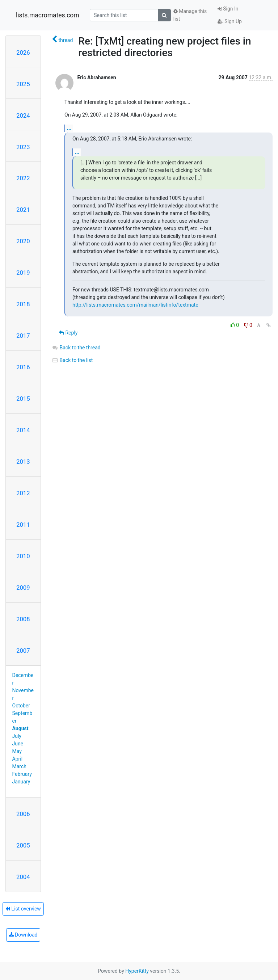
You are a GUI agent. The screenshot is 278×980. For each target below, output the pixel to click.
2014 (23, 430)
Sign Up (230, 21)
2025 (23, 84)
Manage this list (190, 15)
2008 (23, 619)
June (18, 744)
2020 (23, 241)
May (17, 751)
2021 (23, 210)
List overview (23, 909)
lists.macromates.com (48, 15)
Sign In (228, 9)
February (22, 774)
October (21, 706)
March (20, 766)
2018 (23, 304)
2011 (23, 525)
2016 (23, 367)
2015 (23, 399)
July (17, 736)
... (69, 128)
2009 (23, 588)
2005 (23, 845)
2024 (23, 115)
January (21, 782)
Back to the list (72, 360)
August (20, 728)
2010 (23, 556)
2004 (23, 877)
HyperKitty (137, 971)
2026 (23, 52)
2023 (23, 147)
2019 (23, 273)
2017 (23, 336)
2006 (23, 814)
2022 (23, 178)
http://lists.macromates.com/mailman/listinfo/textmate (135, 305)
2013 (23, 462)
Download (23, 935)
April (18, 759)
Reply (68, 333)
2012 (23, 493)
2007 (23, 651)
